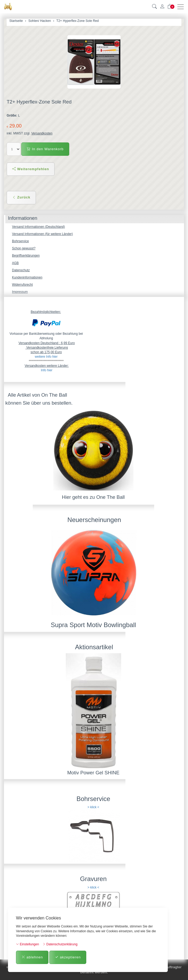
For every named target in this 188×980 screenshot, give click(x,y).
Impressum (20, 292)
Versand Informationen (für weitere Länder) (42, 234)
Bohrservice (20, 241)
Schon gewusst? (24, 248)
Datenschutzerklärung (60, 944)
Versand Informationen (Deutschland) (38, 227)
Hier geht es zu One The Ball (93, 497)
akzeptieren (68, 957)
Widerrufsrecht (22, 285)
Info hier (46, 370)
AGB (15, 263)
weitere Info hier (46, 357)
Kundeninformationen (27, 277)
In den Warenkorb (45, 149)
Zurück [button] (21, 197)
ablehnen (32, 957)
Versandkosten (42, 133)
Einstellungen (27, 944)
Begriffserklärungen (26, 256)
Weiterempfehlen (31, 169)
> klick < (93, 807)
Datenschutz (21, 270)
